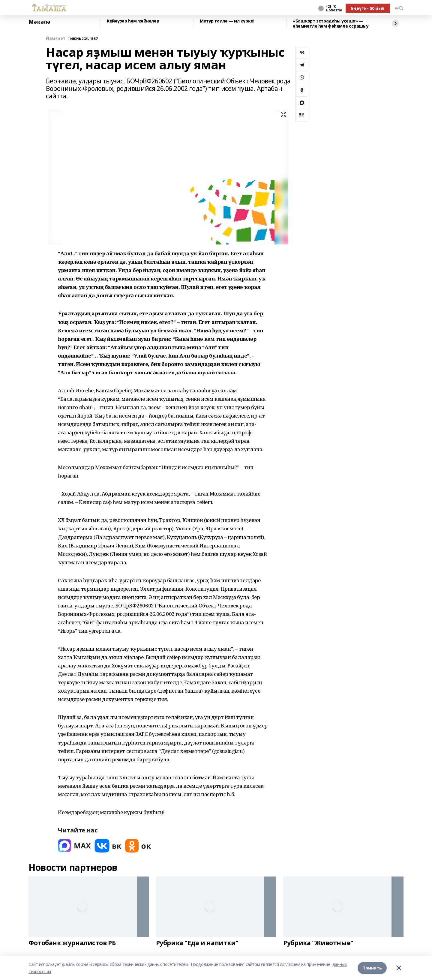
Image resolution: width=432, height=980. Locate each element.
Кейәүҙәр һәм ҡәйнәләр (133, 21)
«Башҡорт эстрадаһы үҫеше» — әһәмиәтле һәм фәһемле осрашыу (331, 24)
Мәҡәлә (39, 22)
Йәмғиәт (56, 39)
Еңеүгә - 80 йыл (368, 8)
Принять (372, 968)
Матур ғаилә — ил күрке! (227, 21)
